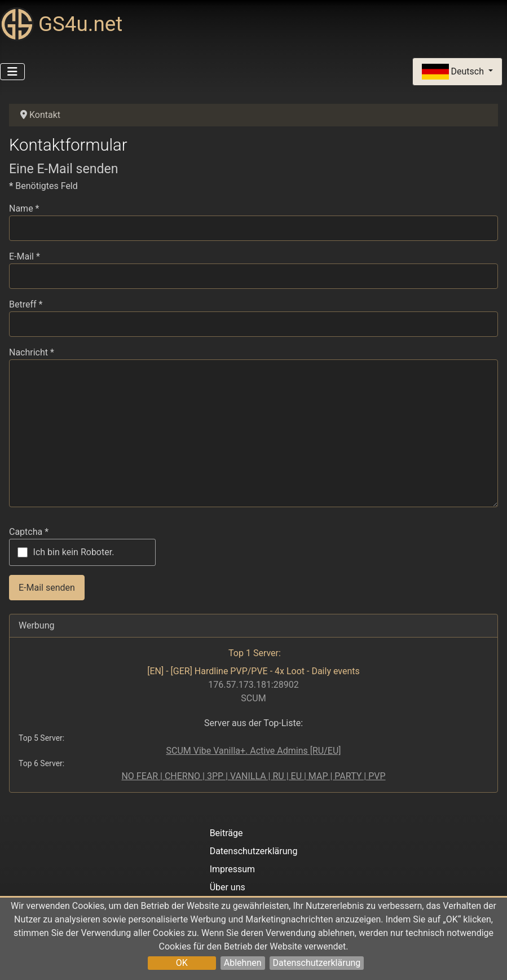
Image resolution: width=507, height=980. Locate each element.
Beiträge (226, 833)
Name (24, 208)
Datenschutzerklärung (317, 963)
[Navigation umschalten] (12, 72)
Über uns (228, 887)
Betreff (26, 304)
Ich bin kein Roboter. (74, 552)
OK (182, 963)
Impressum (233, 869)
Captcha (29, 532)
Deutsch (454, 72)
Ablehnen (243, 963)
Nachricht (32, 352)
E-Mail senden (47, 588)
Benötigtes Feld (43, 186)
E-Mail (25, 256)
